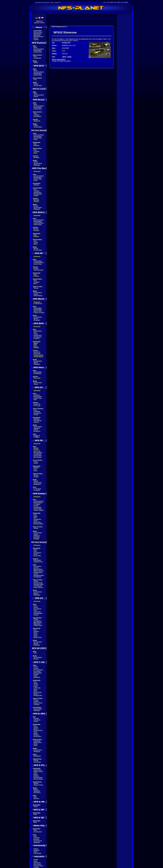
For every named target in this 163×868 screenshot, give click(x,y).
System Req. (38, 52)
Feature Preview (39, 313)
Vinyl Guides (38, 586)
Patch (36, 516)
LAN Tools (37, 688)
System (36, 568)
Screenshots (38, 86)
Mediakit (36, 539)
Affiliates (36, 850)
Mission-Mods (38, 779)
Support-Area (38, 562)
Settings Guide (39, 355)
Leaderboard (38, 304)
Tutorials (37, 704)
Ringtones (37, 431)
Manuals (36, 145)
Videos (36, 63)
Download (37, 741)
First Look (37, 354)
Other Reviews (38, 270)
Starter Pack (38, 311)
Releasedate (38, 51)
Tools (36, 634)
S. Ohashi (37, 490)
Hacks (36, 636)
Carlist (36, 462)
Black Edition (38, 569)
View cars (72, 45)
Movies (36, 206)
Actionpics (37, 793)
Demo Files (37, 522)
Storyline (37, 395)
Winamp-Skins (38, 524)
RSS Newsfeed (39, 37)
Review (36, 229)
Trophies (37, 115)
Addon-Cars (37, 743)
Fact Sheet (37, 671)
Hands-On (37, 121)
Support (36, 477)
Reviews (36, 158)
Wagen (36, 343)
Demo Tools (38, 637)
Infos (35, 606)
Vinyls (36, 683)
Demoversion (38, 730)
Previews (37, 838)
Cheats (36, 196)
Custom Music (38, 357)
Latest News (38, 31)
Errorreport (37, 864)
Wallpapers (37, 484)
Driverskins (37, 736)
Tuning (36, 288)
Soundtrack (37, 58)
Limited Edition (39, 223)
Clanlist (36, 40)
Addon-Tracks (38, 772)
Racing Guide (38, 583)
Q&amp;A (37, 677)
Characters (37, 612)
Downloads (37, 560)
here (105, 39)
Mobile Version (39, 571)
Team (35, 861)
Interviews (37, 720)
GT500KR (37, 412)
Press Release (38, 670)
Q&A (35, 400)
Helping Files (38, 695)
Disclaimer (37, 863)
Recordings (37, 457)
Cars (35, 57)
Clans (36, 676)
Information (37, 566)
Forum (36, 38)
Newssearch (38, 34)
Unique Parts (38, 625)
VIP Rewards (38, 194)
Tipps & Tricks (38, 785)
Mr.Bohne (65, 45)
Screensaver (38, 832)
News (36, 48)
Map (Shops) (38, 622)
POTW (36, 860)
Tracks (36, 243)
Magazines (37, 624)
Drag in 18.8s (38, 703)
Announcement (39, 49)
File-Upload (37, 853)
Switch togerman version (39, 22)
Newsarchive (38, 32)
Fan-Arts (37, 537)
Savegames (37, 519)
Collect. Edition (39, 510)
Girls (35, 610)
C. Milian (37, 437)
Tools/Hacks (38, 421)
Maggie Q (37, 436)
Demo (36, 139)
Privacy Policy (38, 866)
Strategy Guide (39, 584)
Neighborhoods (39, 575)
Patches (36, 185)
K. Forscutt (37, 489)
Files (35, 144)
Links (36, 852)
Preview (36, 202)
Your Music (37, 762)
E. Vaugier (37, 504)
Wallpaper (37, 165)
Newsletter (37, 35)
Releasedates (38, 453)
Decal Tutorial (38, 587)
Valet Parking (38, 296)
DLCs (36, 153)
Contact (36, 867)
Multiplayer (37, 756)
